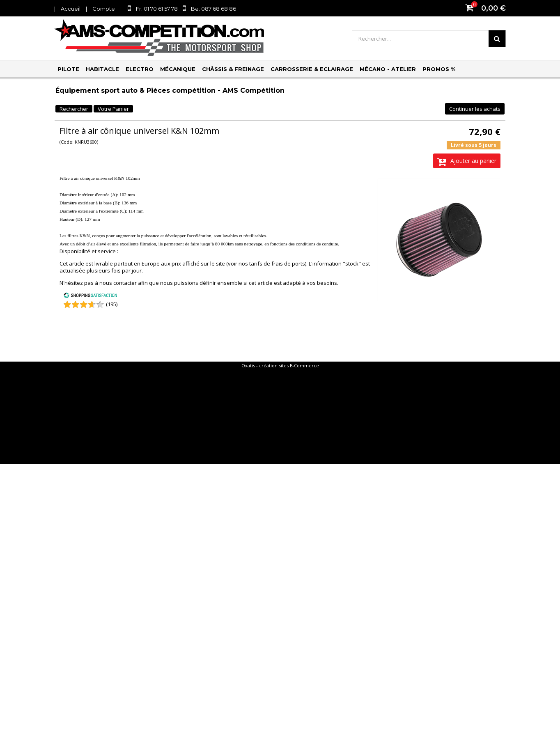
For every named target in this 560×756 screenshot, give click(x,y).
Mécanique (178, 69)
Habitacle (102, 69)
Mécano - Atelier (388, 69)
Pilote (68, 69)
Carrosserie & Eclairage (312, 69)
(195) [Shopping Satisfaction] (112, 304)
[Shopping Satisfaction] (90, 296)
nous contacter (118, 283)
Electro (140, 69)
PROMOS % (439, 69)
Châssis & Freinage (233, 69)
